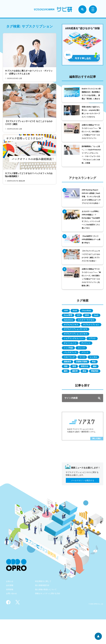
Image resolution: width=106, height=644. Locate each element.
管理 (67, 385)
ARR (67, 311)
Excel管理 (69, 316)
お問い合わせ (12, 618)
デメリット (89, 356)
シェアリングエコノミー (75, 351)
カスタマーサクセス (73, 326)
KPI (81, 316)
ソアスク (96, 351)
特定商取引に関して (44, 606)
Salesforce (80, 321)
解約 (67, 390)
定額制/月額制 (71, 380)
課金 (89, 390)
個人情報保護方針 (43, 610)
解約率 (78, 390)
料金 (85, 380)
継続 (91, 385)
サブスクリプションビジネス (77, 346)
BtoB (77, 311)
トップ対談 (69, 361)
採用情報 (10, 614)
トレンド (84, 361)
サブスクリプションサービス (77, 341)
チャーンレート (71, 356)
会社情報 (10, 610)
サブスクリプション (73, 336)
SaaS (67, 321)
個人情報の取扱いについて (47, 614)
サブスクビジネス (72, 331)
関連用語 (68, 395)
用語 (95, 380)
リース (85, 371)
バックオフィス (71, 366)
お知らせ (10, 606)
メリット (88, 366)
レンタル (68, 376)
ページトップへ (98, 636)
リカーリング (70, 371)
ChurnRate (91, 311)
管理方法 (79, 385)
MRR (91, 316)
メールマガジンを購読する (83, 505)
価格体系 (82, 376)
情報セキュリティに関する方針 (49, 618)
